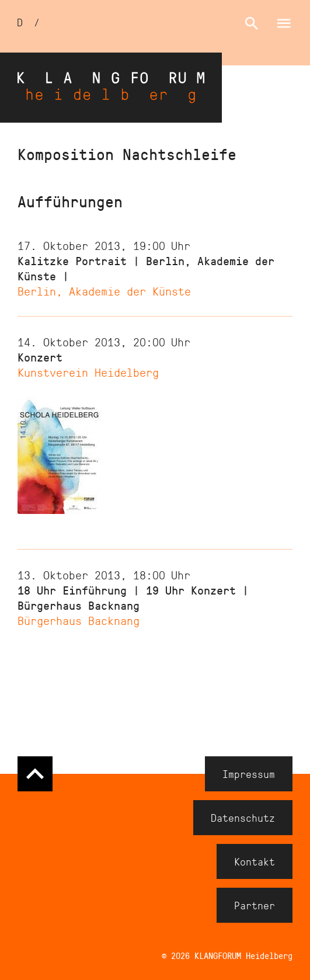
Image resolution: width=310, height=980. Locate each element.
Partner (255, 905)
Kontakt (255, 861)
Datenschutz (243, 818)
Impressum (249, 774)
